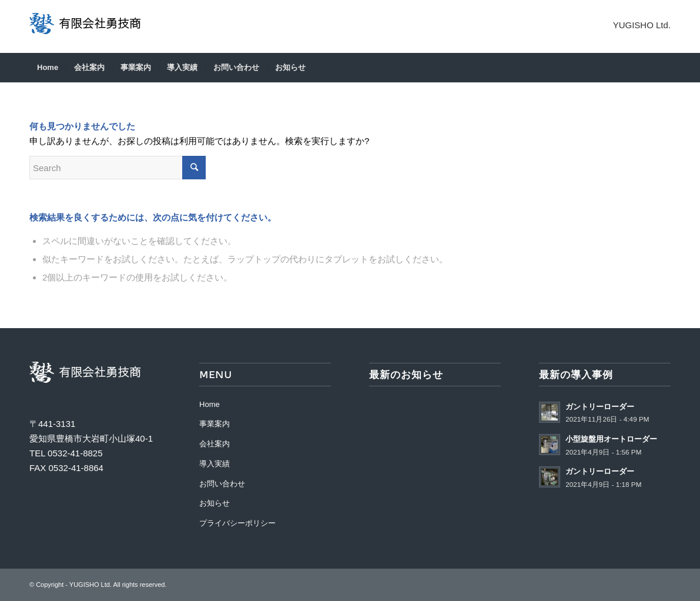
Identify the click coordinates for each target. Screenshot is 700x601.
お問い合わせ (222, 484)
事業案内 (215, 424)
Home (210, 404)
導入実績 (215, 464)
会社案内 (215, 444)
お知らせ (215, 503)
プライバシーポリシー (237, 523)
